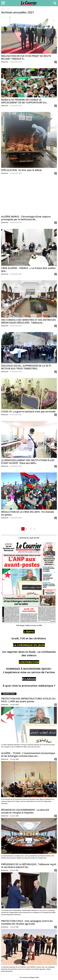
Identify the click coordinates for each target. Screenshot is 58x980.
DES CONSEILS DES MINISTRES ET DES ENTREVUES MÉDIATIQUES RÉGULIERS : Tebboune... (29, 321)
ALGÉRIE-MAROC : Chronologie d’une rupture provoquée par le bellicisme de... (26, 218)
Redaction (5, 62)
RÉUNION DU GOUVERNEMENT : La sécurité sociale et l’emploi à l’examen (25, 811)
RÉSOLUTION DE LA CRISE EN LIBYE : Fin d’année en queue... (28, 513)
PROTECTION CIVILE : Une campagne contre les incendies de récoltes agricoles (27, 922)
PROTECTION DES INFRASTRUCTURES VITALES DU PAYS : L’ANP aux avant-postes (28, 700)
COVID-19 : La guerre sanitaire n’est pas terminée (28, 412)
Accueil (3, 9)
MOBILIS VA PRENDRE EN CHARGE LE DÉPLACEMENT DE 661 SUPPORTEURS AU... (24, 101)
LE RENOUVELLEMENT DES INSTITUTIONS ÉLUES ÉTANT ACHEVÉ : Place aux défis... (28, 462)
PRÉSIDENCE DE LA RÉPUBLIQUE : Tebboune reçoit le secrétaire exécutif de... (29, 866)
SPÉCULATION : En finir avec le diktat (21, 170)
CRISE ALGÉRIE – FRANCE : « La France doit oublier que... (28, 270)
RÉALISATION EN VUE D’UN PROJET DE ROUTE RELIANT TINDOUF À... (26, 57)
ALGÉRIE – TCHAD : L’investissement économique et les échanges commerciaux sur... (28, 755)
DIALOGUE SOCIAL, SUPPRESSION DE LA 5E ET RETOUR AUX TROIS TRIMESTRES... (26, 367)
